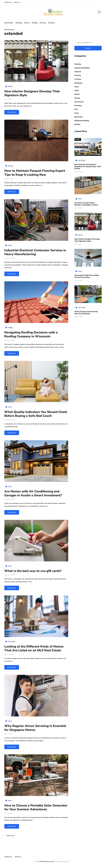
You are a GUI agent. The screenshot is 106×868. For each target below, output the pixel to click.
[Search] (88, 43)
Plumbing (78, 106)
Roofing (35, 23)
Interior (27, 23)
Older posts (10, 836)
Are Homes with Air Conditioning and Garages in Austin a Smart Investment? (33, 493)
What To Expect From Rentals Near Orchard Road (86, 313)
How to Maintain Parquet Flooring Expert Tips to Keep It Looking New (35, 173)
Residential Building (82, 121)
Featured (78, 72)
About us (17, 2)
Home (77, 87)
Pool (76, 109)
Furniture (51, 23)
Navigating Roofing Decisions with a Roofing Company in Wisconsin (31, 334)
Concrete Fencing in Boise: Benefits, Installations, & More (86, 204)
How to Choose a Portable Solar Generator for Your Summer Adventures (36, 807)
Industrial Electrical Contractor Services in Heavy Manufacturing (35, 252)
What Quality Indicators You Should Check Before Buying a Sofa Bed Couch (36, 414)
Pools (76, 113)
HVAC (77, 90)
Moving (77, 98)
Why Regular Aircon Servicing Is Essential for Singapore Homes (35, 728)
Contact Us (8, 2)
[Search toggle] (99, 12)
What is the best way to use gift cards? (33, 571)
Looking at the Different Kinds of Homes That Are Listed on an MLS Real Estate (34, 648)
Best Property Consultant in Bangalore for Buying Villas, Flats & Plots (88, 167)
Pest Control (79, 102)
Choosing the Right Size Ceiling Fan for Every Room (87, 276)
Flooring (43, 23)
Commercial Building (82, 68)
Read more (12, 112)
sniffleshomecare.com (47, 861)
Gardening (78, 83)
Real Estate (9, 23)
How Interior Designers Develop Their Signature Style (32, 93)
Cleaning (19, 23)
